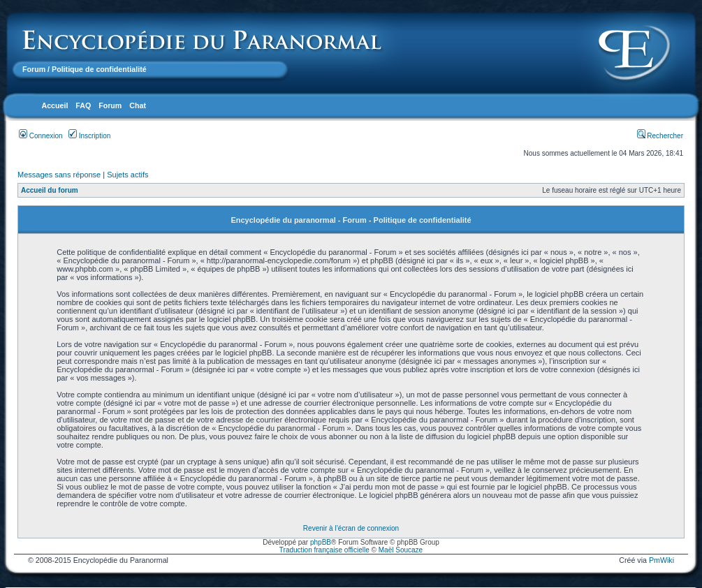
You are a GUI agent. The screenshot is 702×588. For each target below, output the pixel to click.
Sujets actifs (127, 175)
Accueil (54, 105)
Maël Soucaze (401, 550)
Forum (34, 69)
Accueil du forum (50, 190)
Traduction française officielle (324, 550)
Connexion (41, 136)
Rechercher (660, 136)
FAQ (83, 105)
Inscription (89, 136)
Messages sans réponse (59, 175)
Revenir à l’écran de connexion (351, 528)
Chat (138, 105)
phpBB (321, 542)
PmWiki (661, 560)
